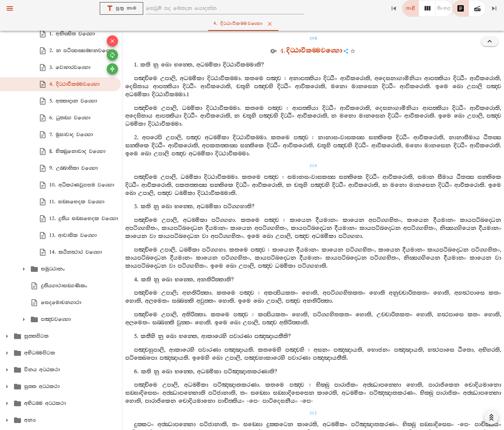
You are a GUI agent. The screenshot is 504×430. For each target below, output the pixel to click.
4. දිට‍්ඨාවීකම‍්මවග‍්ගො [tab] (254, 24)
